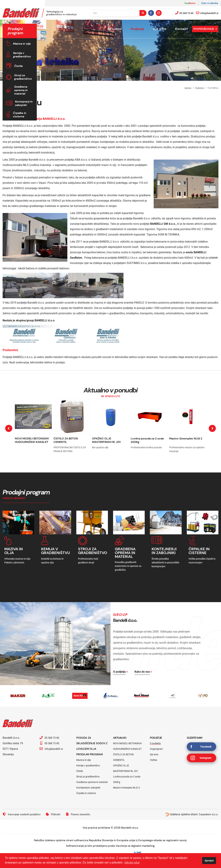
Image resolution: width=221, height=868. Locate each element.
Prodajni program (90, 753)
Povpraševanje (204, 29)
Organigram (156, 748)
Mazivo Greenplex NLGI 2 (186, 438)
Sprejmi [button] (209, 861)
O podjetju (155, 742)
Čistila (18, 66)
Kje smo (160, 29)
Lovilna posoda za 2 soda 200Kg (147, 440)
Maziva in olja (22, 44)
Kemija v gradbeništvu (22, 55)
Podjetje (137, 29)
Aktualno (115, 29)
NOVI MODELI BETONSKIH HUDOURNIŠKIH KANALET (32, 440)
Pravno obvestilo (80, 813)
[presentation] (9, 428)
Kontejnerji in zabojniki (24, 103)
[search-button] (143, 13)
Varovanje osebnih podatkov (23, 813)
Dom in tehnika (210, 3)
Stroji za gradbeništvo (23, 77)
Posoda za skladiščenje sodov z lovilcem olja (92, 742)
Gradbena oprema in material (21, 90)
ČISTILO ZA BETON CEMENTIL (66, 440)
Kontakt (181, 29)
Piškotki (55, 813)
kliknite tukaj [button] (132, 863)
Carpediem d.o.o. (208, 813)
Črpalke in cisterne (20, 115)
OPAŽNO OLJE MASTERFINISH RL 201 (106, 440)
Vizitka (153, 759)
